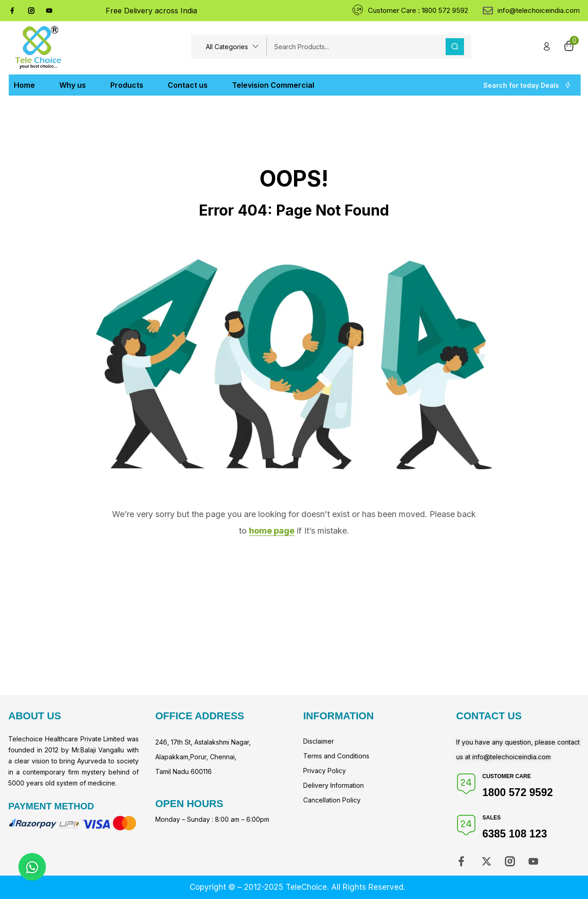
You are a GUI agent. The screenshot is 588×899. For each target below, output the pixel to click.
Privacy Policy (325, 771)
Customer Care (507, 776)
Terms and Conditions (336, 756)
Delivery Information (334, 785)
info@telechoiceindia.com (512, 757)
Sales (492, 818)
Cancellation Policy (332, 800)
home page (272, 531)
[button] (232, 47)
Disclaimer (319, 741)
